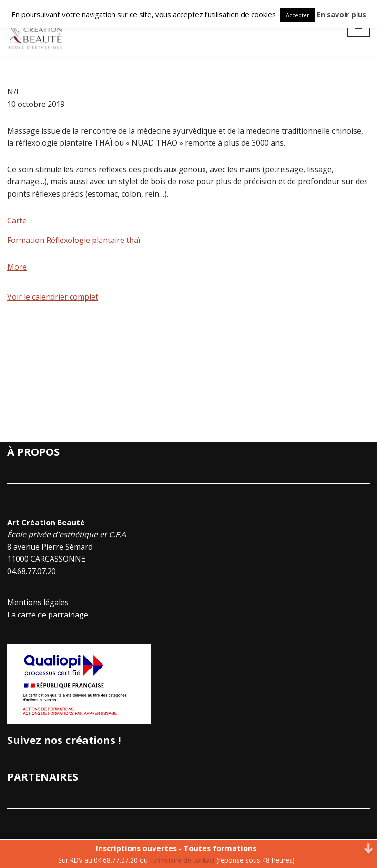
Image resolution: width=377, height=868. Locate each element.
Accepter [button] (298, 15)
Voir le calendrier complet (53, 297)
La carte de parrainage (48, 615)
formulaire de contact (182, 860)
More (17, 267)
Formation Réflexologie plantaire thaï (74, 240)
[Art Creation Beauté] (36, 29)
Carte (17, 220)
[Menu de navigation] (359, 29)
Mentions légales (38, 602)
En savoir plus (341, 14)
